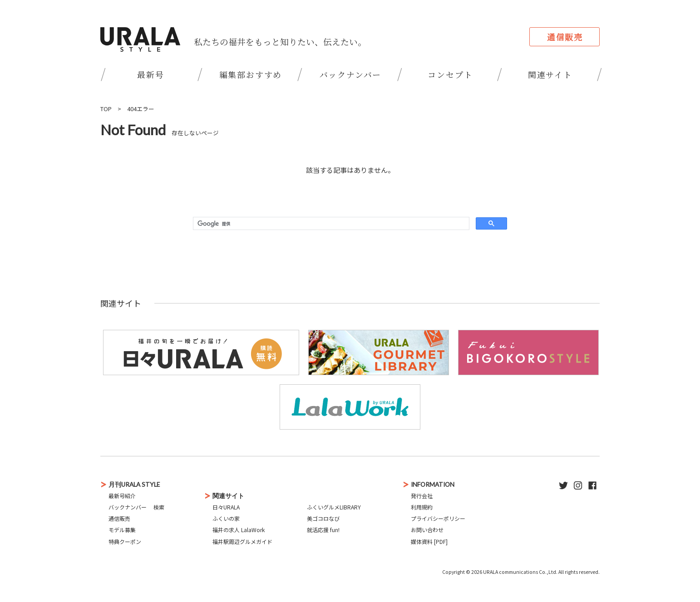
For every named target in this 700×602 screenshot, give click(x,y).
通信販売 (565, 37)
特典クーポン (125, 541)
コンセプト (450, 74)
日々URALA (226, 507)
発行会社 (422, 496)
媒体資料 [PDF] (429, 541)
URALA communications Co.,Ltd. (520, 572)
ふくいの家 (226, 518)
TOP (106, 109)
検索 (159, 507)
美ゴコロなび (323, 518)
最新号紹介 (122, 496)
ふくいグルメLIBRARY (334, 507)
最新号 (150, 74)
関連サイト (550, 74)
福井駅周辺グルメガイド (242, 541)
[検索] (330, 224)
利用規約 (422, 507)
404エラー (141, 109)
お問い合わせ (427, 530)
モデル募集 (122, 530)
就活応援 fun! (323, 530)
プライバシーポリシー (438, 518)
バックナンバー (351, 74)
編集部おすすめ (251, 74)
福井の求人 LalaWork (239, 530)
